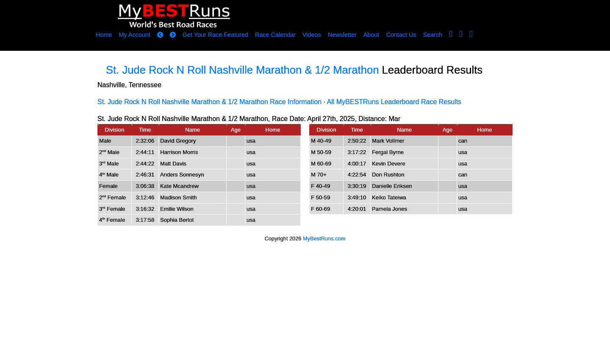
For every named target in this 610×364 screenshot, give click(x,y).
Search (433, 35)
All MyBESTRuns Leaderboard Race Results (394, 102)
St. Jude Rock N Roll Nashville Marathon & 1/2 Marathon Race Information (209, 102)
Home (104, 35)
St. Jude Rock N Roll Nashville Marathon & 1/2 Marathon (242, 70)
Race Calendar (275, 35)
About (372, 35)
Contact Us (401, 35)
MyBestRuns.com (324, 239)
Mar (394, 119)
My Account (134, 35)
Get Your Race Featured (215, 35)
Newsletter (342, 35)
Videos (312, 35)
